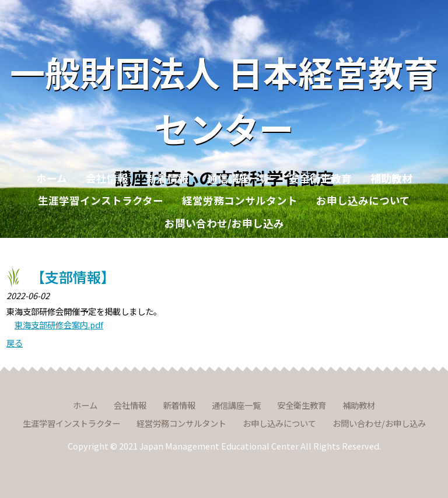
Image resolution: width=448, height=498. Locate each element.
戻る (15, 343)
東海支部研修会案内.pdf (59, 325)
